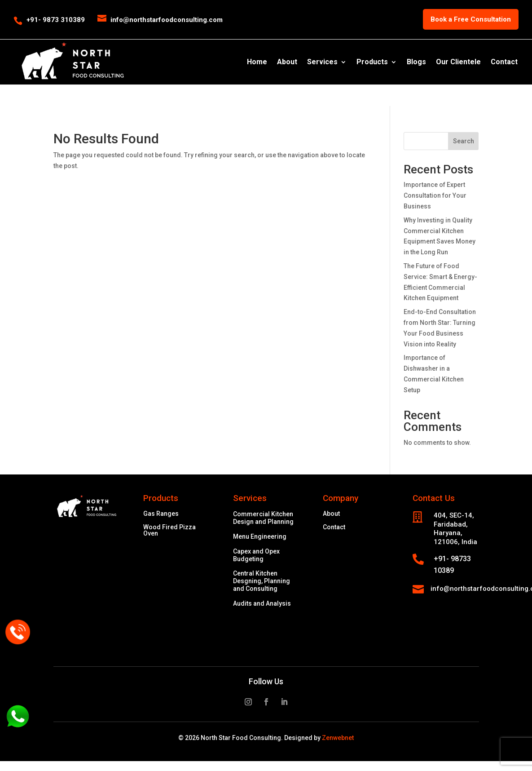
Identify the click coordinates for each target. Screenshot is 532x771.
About (287, 62)
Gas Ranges (161, 514)
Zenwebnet (338, 738)
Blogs (416, 62)
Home (257, 62)
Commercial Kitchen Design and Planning (263, 518)
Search (464, 141)
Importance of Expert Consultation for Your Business (435, 195)
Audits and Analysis (262, 603)
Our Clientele (458, 62)
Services (322, 62)
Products (372, 62)
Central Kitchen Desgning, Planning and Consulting (262, 581)
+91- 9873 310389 (56, 20)
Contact (504, 62)
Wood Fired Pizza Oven (169, 530)
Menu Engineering (260, 536)
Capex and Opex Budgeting (256, 555)
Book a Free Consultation (471, 19)
